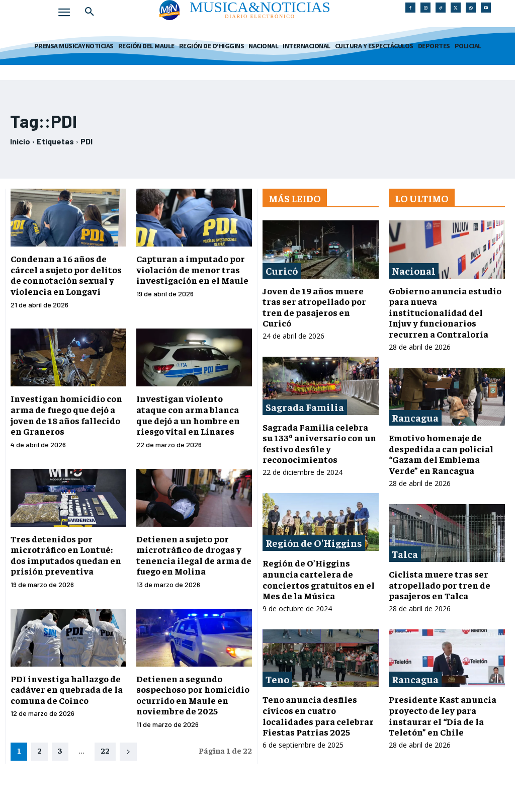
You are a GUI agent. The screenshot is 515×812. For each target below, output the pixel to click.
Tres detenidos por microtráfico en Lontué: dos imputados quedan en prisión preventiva (66, 555)
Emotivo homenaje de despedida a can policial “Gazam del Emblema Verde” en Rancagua (441, 454)
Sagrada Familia (305, 407)
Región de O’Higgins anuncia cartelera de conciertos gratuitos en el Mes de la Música (319, 579)
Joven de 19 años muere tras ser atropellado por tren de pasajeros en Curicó (314, 307)
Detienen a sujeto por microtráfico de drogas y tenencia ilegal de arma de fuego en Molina (194, 555)
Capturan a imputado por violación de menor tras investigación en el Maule (192, 269)
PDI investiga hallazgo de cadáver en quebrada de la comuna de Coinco (67, 689)
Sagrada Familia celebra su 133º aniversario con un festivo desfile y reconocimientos (319, 443)
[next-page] (128, 752)
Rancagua (415, 417)
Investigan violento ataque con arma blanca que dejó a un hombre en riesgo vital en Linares (188, 415)
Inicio (20, 141)
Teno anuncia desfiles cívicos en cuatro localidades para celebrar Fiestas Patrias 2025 (318, 715)
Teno (277, 679)
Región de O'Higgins (314, 543)
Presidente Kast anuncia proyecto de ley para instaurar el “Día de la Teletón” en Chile (443, 715)
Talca (405, 554)
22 (105, 750)
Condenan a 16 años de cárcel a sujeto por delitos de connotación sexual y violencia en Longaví (66, 275)
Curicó (282, 270)
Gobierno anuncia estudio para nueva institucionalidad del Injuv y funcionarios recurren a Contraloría (445, 312)
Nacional (414, 270)
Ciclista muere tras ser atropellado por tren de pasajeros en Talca (440, 585)
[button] (90, 12)
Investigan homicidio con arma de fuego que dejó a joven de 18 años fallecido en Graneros (66, 415)
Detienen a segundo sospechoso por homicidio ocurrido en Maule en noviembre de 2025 (193, 695)
